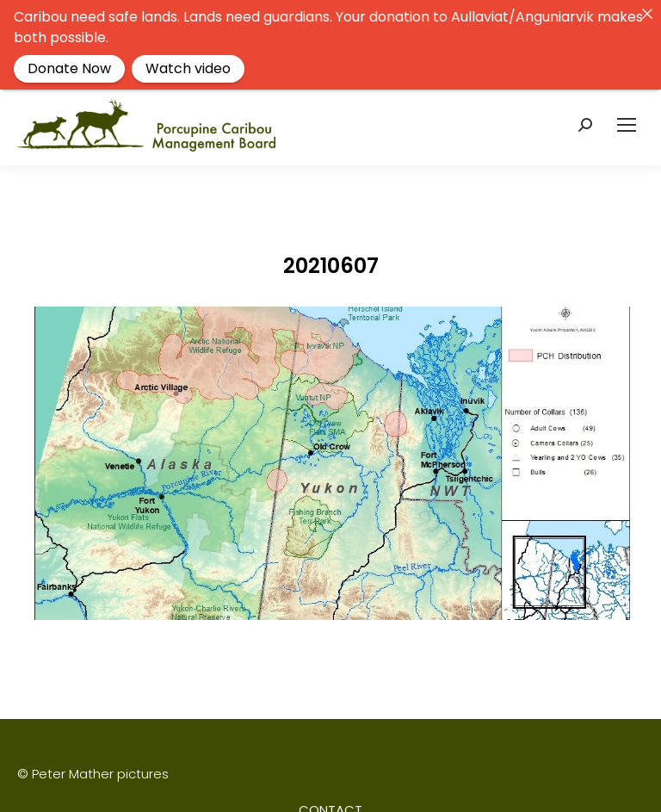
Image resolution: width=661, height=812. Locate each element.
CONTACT (330, 800)
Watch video (188, 68)
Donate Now (69, 68)
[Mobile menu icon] (627, 115)
